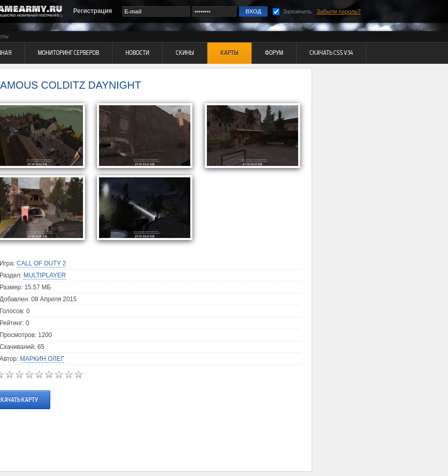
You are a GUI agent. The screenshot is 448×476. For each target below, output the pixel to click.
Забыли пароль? (339, 11)
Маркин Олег (42, 359)
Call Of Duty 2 (41, 263)
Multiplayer (45, 275)
